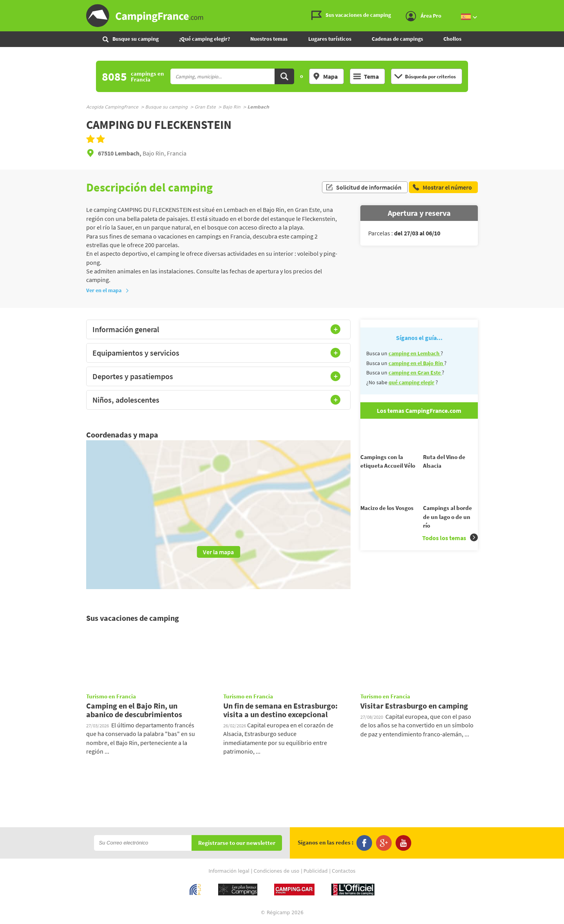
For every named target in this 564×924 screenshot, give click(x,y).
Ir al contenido (560, 6)
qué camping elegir (411, 382)
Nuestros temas (269, 39)
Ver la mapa (218, 552)
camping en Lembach (415, 353)
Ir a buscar (563, 6)
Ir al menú (557, 6)
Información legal (229, 871)
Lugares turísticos (330, 39)
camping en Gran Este (415, 372)
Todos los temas (450, 552)
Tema (366, 76)
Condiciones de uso (277, 871)
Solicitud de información (363, 187)
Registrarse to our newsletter (237, 843)
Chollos (452, 39)
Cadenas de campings (397, 39)
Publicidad (315, 871)
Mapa (325, 76)
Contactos (343, 871)
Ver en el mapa (108, 290)
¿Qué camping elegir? (204, 39)
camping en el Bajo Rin (416, 363)
